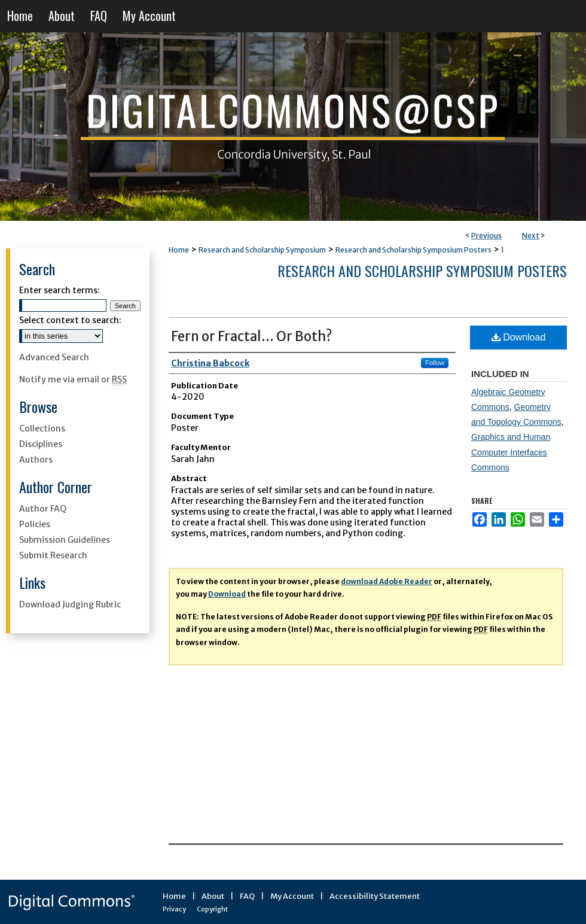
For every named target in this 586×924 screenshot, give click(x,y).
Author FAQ (43, 509)
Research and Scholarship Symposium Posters (413, 250)
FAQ (247, 896)
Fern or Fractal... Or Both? (252, 336)
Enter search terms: (59, 290)
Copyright (212, 909)
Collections (42, 428)
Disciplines (41, 444)
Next (531, 235)
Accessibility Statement (375, 896)
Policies (35, 524)
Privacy (174, 909)
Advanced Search (54, 357)
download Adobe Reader (387, 581)
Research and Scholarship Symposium (262, 250)
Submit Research (53, 555)
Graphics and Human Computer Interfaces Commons (511, 452)
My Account (292, 896)
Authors (36, 460)
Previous (486, 235)
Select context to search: (70, 320)
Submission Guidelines (65, 540)
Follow (435, 363)
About (213, 896)
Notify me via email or (73, 379)
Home (179, 250)
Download (519, 337)
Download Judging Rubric (70, 604)
